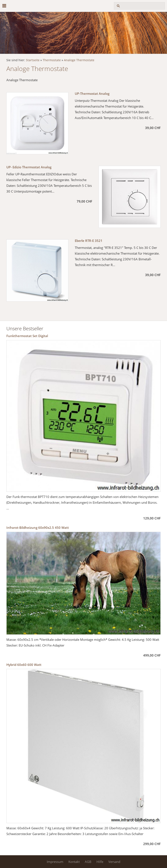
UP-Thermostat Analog (92, 94)
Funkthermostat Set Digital (27, 336)
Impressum (55, 862)
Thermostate (52, 60)
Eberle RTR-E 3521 (89, 241)
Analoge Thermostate (79, 60)
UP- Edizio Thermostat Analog (29, 167)
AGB (88, 862)
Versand (114, 862)
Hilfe (100, 862)
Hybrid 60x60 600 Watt (24, 665)
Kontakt (74, 862)
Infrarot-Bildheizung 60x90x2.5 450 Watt (38, 528)
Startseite (33, 60)
